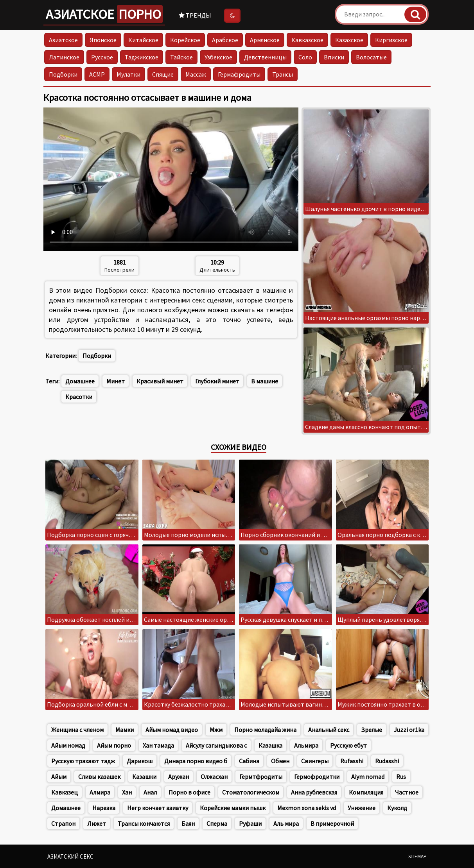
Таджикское (142, 57)
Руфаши (250, 823)
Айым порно (114, 745)
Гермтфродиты (261, 777)
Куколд (397, 808)
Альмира (306, 745)
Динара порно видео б (196, 761)
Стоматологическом (251, 792)
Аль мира (286, 823)
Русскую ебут (348, 745)
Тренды (195, 15)
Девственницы (265, 57)
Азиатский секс (70, 856)
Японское (103, 40)
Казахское (349, 40)
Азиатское (104, 14)
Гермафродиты (239, 74)
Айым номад (68, 745)
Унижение (362, 808)
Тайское (181, 57)
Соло (305, 57)
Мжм (216, 730)
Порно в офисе (189, 792)
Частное (407, 792)
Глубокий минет (217, 381)
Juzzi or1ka (409, 730)
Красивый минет (160, 381)
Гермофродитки (317, 777)
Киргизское (391, 40)
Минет (116, 381)
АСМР (97, 74)
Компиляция (366, 792)
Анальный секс (329, 730)
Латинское (64, 57)
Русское (102, 57)
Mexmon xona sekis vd (307, 808)
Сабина (249, 761)
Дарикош (140, 761)
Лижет (97, 823)
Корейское (185, 40)
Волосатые (371, 57)
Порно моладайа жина (265, 730)
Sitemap (417, 856)
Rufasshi (352, 761)
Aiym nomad (368, 777)
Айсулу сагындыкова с (216, 745)
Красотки (79, 397)
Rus (401, 777)
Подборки (63, 74)
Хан (127, 792)
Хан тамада (158, 745)
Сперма (217, 823)
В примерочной (332, 823)
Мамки (125, 730)
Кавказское (307, 40)
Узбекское (218, 57)
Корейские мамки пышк (233, 808)
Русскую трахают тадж (83, 761)
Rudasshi (387, 761)
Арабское (225, 40)
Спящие (163, 74)
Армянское (265, 40)
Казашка (270, 745)
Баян (188, 823)
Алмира (100, 792)
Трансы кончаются (144, 823)
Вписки (334, 57)
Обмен (280, 761)
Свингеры (315, 761)
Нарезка (104, 808)
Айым (59, 777)
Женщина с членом (77, 730)
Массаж (196, 74)
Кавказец (65, 792)
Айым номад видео (172, 730)
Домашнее (80, 381)
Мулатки (128, 74)
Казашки (144, 777)
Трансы (283, 74)
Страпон (63, 823)
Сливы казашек (99, 777)
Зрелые (372, 730)
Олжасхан (214, 777)
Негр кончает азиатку (158, 808)
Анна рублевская (314, 792)
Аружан (179, 777)
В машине (265, 381)
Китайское (143, 40)
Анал (150, 792)
